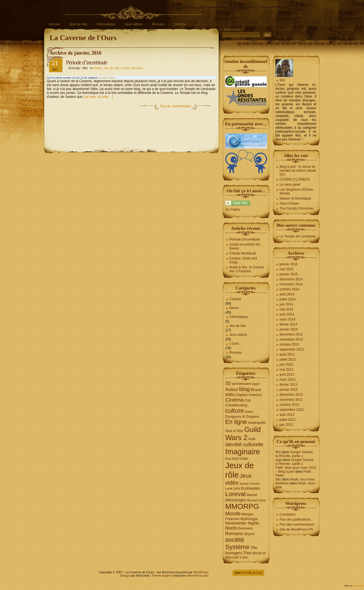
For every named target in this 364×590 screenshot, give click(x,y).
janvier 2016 (289, 264)
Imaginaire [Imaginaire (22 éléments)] (243, 452)
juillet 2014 (287, 299)
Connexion (287, 514)
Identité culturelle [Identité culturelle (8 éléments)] (244, 445)
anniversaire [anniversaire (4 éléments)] (242, 384)
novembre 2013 (291, 339)
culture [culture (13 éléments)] (235, 411)
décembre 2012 (291, 395)
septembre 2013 (292, 349)
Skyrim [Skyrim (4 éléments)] (249, 534)
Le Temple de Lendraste (298, 236)
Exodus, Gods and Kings (243, 260)
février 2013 (288, 385)
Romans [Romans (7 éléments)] (234, 534)
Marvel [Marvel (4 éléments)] (252, 495)
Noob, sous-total (302, 479)
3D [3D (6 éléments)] (228, 383)
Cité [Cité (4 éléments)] (248, 400)
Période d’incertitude (87, 62)
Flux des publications (295, 519)
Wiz (282, 80)
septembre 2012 (292, 410)
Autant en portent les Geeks (245, 246)
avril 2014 (287, 314)
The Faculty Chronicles (297, 208)
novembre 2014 (291, 284)
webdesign (359, 586)
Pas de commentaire (176, 106)
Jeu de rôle (111, 68)
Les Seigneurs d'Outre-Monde (297, 191)
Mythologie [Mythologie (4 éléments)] (249, 519)
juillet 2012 (287, 420)
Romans (158, 24)
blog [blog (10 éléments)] (244, 389)
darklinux (282, 483)
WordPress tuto (198, 576)
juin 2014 (286, 304)
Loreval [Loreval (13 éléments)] (235, 494)
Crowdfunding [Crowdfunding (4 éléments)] (236, 405)
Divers (98, 68)
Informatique (106, 24)
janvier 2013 (289, 390)
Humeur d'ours (107, 78)
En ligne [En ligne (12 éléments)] (236, 422)
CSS (259, 573)
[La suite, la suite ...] (98, 97)
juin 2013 (286, 365)
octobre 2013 (289, 344)
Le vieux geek (290, 184)
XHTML (247, 573)
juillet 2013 (287, 360)
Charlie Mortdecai (242, 253)
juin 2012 (286, 425)
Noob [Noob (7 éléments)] (231, 528)
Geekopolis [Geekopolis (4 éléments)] (257, 423)
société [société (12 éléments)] (235, 540)
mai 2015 (286, 269)
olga (279, 460)
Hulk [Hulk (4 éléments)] (252, 439)
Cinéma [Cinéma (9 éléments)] (234, 400)
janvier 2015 (289, 274)
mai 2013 (286, 370)
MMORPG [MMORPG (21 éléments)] (242, 506)
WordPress (201, 572)
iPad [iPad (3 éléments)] (228, 459)
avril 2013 (287, 375)
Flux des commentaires (297, 525)
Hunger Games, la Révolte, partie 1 (294, 454)
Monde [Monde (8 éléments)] (233, 514)
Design (125, 576)
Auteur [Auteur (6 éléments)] (232, 389)
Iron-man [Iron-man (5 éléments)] (240, 458)
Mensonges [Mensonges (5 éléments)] (236, 500)
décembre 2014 (291, 279)
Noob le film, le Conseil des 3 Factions (247, 269)
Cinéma (180, 24)
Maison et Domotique (295, 198)
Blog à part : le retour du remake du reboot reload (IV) (298, 171)
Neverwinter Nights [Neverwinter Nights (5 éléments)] (242, 523)
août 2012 (287, 415)
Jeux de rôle (78, 24)
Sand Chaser (289, 203)
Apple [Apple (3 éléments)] (256, 384)
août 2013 (287, 355)
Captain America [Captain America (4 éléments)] (249, 395)
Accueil (54, 24)
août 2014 (287, 294)
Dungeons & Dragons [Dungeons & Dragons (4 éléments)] (242, 417)
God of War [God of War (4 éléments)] (234, 431)
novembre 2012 (291, 400)
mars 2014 (287, 319)
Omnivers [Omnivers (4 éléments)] (245, 528)
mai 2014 (286, 309)
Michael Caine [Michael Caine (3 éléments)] (256, 500)
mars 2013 (287, 380)
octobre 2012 (289, 405)
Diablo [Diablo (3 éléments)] (249, 412)
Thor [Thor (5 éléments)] (247, 553)
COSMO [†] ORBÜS (295, 179)
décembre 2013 (291, 334)
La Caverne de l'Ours (83, 38)
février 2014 (288, 324)
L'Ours (125, 68)
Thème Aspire (161, 576)
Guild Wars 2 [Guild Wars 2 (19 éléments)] (243, 434)
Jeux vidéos (134, 24)
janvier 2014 (289, 329)
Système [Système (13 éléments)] (237, 547)
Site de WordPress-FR (296, 530)
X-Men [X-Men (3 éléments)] (244, 557)
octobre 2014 (289, 289)
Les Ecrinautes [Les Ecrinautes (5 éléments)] (247, 488)
